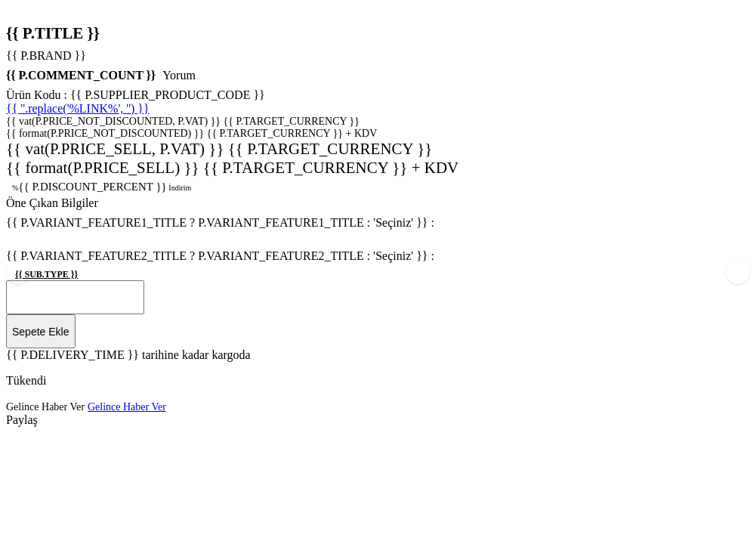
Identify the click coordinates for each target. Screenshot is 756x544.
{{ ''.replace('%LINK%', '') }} (78, 108)
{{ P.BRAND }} (46, 56)
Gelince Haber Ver (45, 393)
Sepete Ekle (41, 318)
